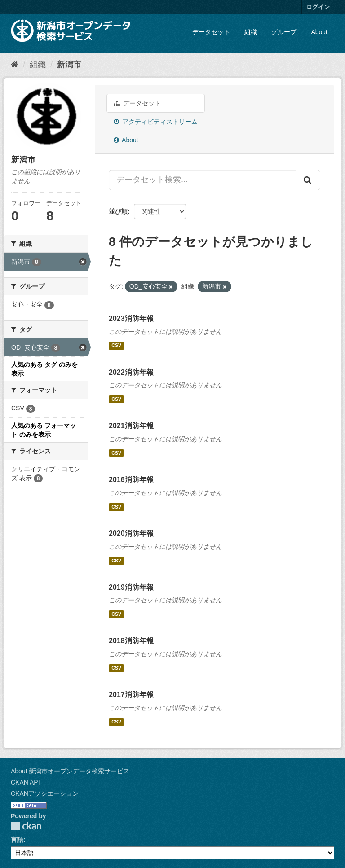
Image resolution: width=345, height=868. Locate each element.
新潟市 (69, 65)
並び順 (118, 211)
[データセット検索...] (203, 180)
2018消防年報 (131, 641)
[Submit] (308, 180)
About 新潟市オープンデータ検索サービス (70, 771)
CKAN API (25, 782)
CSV (116, 346)
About (319, 32)
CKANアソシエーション (45, 793)
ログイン (318, 7)
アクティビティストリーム (156, 122)
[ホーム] (15, 65)
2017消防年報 (131, 695)
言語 (17, 840)
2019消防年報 (131, 587)
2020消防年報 (131, 533)
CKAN (26, 826)
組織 (251, 32)
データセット (211, 32)
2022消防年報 (131, 372)
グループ (284, 32)
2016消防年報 (131, 480)
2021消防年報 (131, 426)
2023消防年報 (131, 318)
